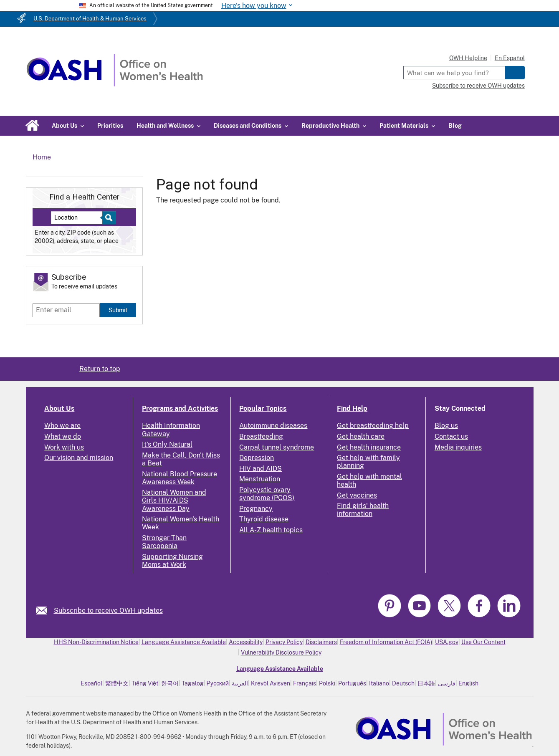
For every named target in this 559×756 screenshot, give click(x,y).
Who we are (62, 426)
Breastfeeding (261, 436)
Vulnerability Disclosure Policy (281, 652)
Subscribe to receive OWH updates (478, 86)
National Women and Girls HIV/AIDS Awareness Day (174, 500)
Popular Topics (263, 408)
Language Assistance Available (184, 642)
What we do (63, 436)
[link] (45, 611)
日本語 (426, 683)
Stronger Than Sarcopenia (164, 542)
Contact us (451, 436)
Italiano (379, 683)
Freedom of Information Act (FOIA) (386, 642)
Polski (327, 683)
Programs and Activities (180, 408)
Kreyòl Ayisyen (271, 683)
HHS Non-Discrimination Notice (96, 642)
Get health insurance (369, 447)
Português (352, 683)
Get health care (361, 436)
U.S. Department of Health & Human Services (90, 19)
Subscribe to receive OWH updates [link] (108, 611)
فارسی (447, 683)
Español (91, 683)
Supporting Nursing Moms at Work (172, 561)
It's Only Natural (167, 444)
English (468, 683)
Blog (455, 126)
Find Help (352, 408)
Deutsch (403, 683)
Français (305, 683)
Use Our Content (483, 642)
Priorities (110, 126)
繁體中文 (117, 683)
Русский (218, 683)
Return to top (100, 369)
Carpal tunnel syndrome (277, 447)
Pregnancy (256, 509)
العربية (240, 683)
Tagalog (193, 683)
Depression (257, 458)
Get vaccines (357, 495)
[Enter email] (66, 310)
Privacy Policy (284, 642)
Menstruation (260, 479)
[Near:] (80, 218)
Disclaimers (321, 642)
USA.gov (447, 642)
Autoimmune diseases (273, 426)
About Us (59, 408)
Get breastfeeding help (373, 426)
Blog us (446, 426)
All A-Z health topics (271, 530)
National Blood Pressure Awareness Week (180, 478)
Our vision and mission (79, 458)
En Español (510, 58)
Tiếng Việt (145, 683)
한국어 (170, 683)
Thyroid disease (264, 519)
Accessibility (246, 642)
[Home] (115, 84)
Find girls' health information (363, 510)
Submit (118, 310)
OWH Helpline (468, 58)
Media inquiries (458, 447)
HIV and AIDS (261, 469)
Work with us (64, 447)
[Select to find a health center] (108, 218)
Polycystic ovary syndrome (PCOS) (267, 494)
